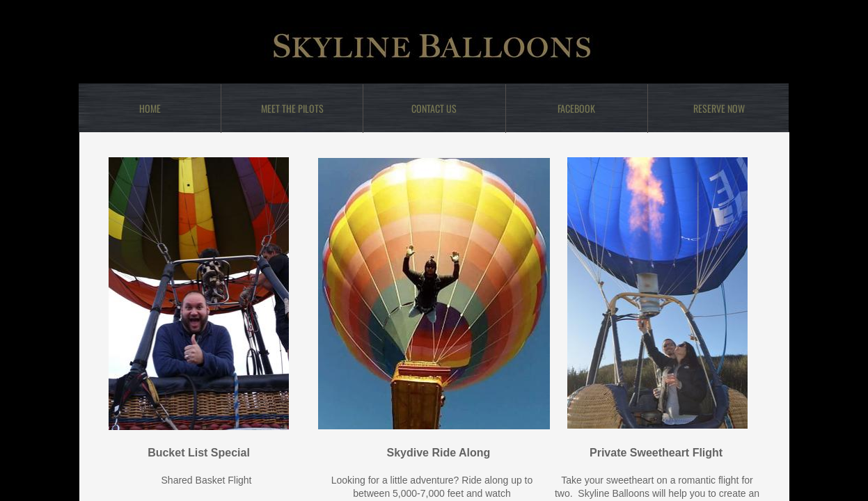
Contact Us (434, 108)
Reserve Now (719, 108)
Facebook (576, 108)
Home (150, 108)
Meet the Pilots (292, 108)
